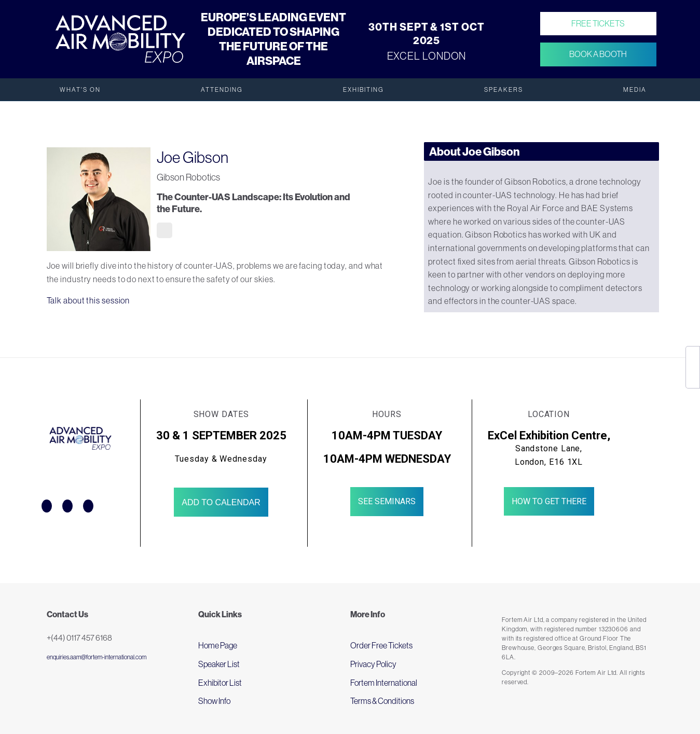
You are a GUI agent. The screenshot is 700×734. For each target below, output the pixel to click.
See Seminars (387, 501)
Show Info (214, 701)
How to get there (549, 501)
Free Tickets (598, 23)
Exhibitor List (220, 683)
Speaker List (219, 664)
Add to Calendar (221, 502)
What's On (80, 90)
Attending (222, 90)
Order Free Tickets (381, 645)
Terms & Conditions (382, 701)
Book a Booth (598, 54)
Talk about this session (88, 300)
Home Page (218, 645)
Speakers (504, 90)
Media (635, 90)
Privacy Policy (373, 664)
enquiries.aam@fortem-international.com (97, 657)
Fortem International (384, 683)
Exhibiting (363, 90)
